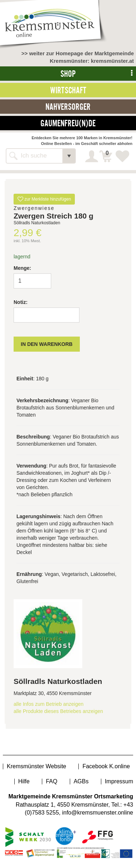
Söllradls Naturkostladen (58, 681)
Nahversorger (68, 107)
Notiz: (21, 302)
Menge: (22, 268)
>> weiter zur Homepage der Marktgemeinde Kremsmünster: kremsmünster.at (78, 57)
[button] (69, 156)
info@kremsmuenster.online (98, 813)
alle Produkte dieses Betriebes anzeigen (58, 711)
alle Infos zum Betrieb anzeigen (48, 704)
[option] (68, 183)
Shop (68, 74)
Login (93, 156)
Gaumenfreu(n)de (68, 123)
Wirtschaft (68, 90)
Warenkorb (107, 154)
